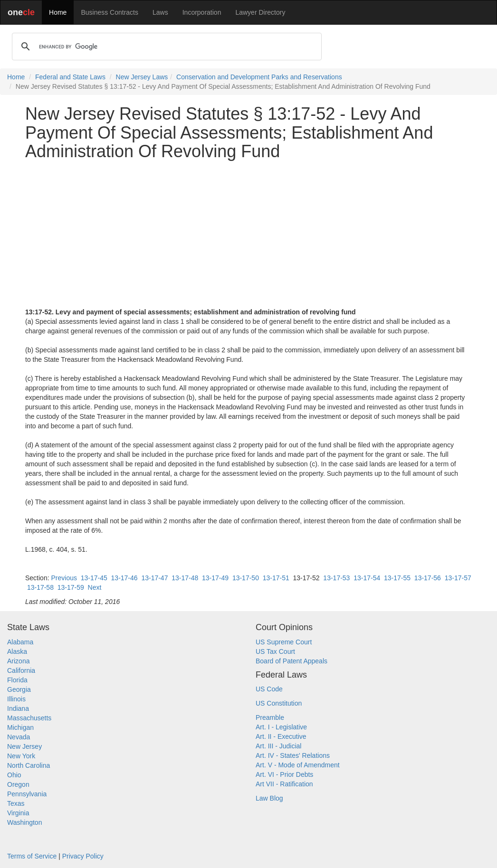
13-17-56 (428, 578)
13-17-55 (397, 578)
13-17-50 (246, 578)
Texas (16, 803)
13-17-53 (336, 578)
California (21, 670)
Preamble (270, 717)
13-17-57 (458, 578)
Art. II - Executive (281, 736)
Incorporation (202, 12)
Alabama (20, 642)
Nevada (19, 737)
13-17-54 (367, 578)
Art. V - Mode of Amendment (298, 765)
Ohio (14, 775)
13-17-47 (154, 578)
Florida (17, 680)
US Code (269, 689)
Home (58, 12)
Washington (24, 822)
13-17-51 (276, 578)
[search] (165, 47)
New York (21, 756)
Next (95, 587)
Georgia (19, 689)
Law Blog (269, 798)
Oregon (18, 784)
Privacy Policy (83, 856)
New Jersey (24, 746)
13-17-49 (215, 578)
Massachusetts (29, 718)
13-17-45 (94, 578)
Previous (64, 578)
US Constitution (279, 703)
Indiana (18, 708)
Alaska (17, 651)
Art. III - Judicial (278, 746)
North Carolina (29, 765)
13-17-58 (40, 587)
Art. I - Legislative (281, 727)
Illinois (16, 699)
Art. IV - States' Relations (293, 755)
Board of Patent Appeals (292, 661)
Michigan (20, 727)
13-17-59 (71, 587)
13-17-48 (185, 578)
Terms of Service (32, 856)
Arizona (18, 661)
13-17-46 (124, 578)
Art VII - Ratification (284, 784)
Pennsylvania (27, 794)
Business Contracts (110, 12)
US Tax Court (275, 651)
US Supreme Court (284, 642)
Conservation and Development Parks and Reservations (259, 77)
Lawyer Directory (260, 12)
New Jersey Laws (142, 77)
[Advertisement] (248, 234)
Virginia (18, 813)
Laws (160, 12)
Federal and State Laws (70, 77)
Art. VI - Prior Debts (284, 774)
